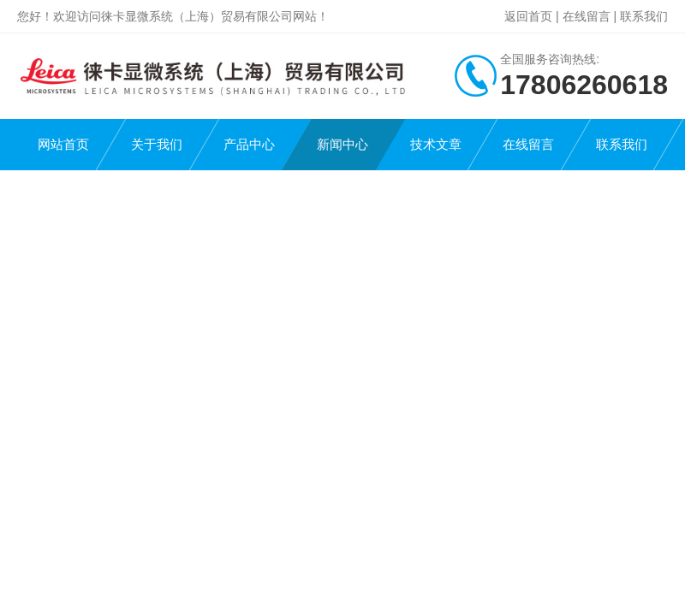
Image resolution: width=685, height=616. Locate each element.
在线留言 (587, 16)
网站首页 (63, 144)
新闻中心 (342, 144)
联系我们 (644, 16)
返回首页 (528, 16)
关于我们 (157, 144)
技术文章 (436, 144)
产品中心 (249, 144)
